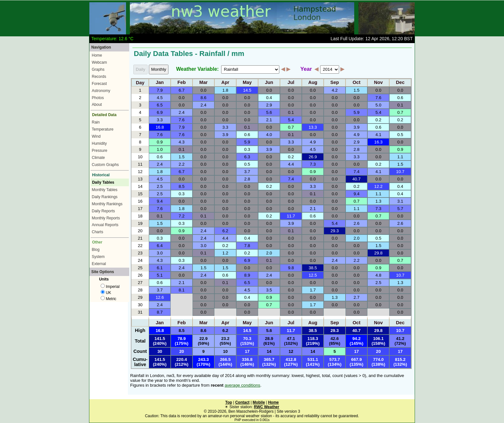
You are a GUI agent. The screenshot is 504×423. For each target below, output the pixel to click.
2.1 (269, 120)
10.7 (400, 172)
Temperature (103, 129)
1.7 (313, 290)
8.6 (203, 98)
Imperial (110, 287)
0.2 (378, 120)
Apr (225, 83)
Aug (313, 83)
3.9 (356, 127)
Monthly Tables (105, 190)
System (98, 257)
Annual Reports (105, 225)
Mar (203, 83)
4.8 (378, 275)
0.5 (400, 135)
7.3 (313, 164)
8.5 (182, 186)
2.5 (160, 186)
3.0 (203, 246)
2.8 (356, 149)
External (99, 264)
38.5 (313, 268)
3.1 (400, 201)
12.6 (160, 297)
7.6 (378, 98)
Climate (99, 158)
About (97, 105)
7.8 (247, 246)
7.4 (356, 172)
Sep (335, 83)
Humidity (99, 143)
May (247, 83)
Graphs (98, 69)
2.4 (203, 105)
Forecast (99, 84)
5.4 (378, 112)
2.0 (356, 238)
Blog (96, 250)
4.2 (335, 90)
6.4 (160, 246)
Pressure (100, 151)
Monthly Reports (106, 218)
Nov (378, 83)
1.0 (160, 149)
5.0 (378, 105)
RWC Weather (267, 407)
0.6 (400, 98)
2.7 (356, 297)
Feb (182, 83)
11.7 (291, 216)
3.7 (247, 172)
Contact (243, 402)
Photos (98, 98)
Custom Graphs (105, 165)
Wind (96, 136)
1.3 (378, 201)
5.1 (160, 275)
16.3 (378, 142)
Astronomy (101, 91)
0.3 (247, 149)
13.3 (313, 127)
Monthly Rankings (107, 204)
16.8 (160, 127)
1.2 (225, 253)
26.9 (313, 157)
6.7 (182, 90)
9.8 (291, 268)
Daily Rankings (105, 197)
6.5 (160, 105)
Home (97, 55)
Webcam (99, 62)
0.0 (203, 90)
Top (229, 402)
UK (106, 293)
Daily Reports (104, 211)
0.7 (400, 112)
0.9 (160, 142)
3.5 (269, 290)
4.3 (182, 142)
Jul (291, 83)
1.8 (225, 90)
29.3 (335, 231)
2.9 (269, 105)
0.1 (400, 105)
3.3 (160, 120)
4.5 (160, 98)
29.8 (378, 253)
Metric (108, 299)
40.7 (356, 179)
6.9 (160, 112)
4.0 (269, 135)
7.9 (160, 90)
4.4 (291, 164)
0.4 (269, 98)
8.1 (182, 290)
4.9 (356, 135)
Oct (356, 83)
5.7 (400, 209)
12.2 (378, 186)
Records (99, 77)
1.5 (356, 90)
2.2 (182, 164)
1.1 (400, 157)
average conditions (243, 385)
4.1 (378, 135)
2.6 (356, 223)
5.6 (269, 112)
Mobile (259, 402)
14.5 (247, 90)
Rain (96, 122)
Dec (400, 83)
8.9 (247, 275)
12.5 (313, 275)
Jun (269, 83)
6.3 (247, 157)
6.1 (160, 268)
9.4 (356, 194)
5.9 (356, 112)
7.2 (182, 216)
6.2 (225, 231)
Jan (160, 83)
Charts (98, 232)
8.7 (160, 312)
